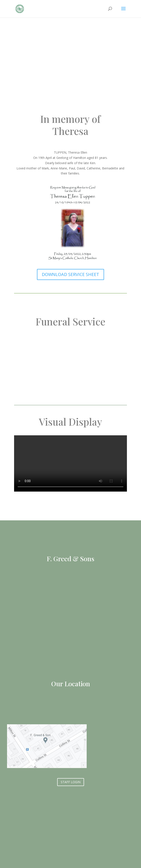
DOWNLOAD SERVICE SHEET (70, 274)
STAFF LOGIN (71, 782)
